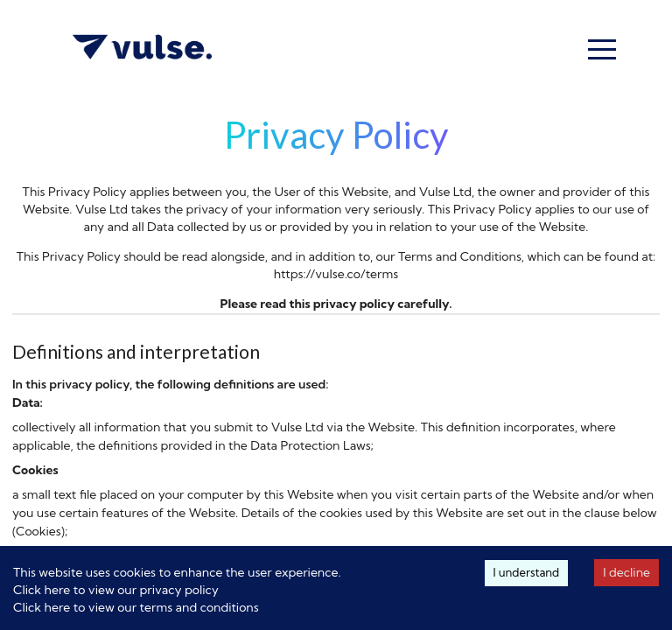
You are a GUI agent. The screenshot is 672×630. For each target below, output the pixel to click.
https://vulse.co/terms (336, 274)
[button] (602, 49)
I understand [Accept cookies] (527, 572)
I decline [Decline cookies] (626, 572)
